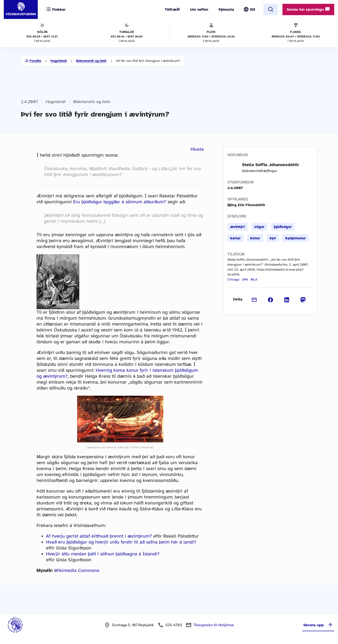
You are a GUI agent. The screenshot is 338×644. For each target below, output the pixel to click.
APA (245, 279)
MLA (254, 279)
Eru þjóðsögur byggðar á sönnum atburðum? (120, 202)
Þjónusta (226, 9)
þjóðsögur (283, 227)
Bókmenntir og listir (91, 61)
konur (255, 238)
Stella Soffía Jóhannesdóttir (271, 165)
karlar (235, 238)
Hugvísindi (59, 61)
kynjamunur (296, 238)
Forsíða (35, 61)
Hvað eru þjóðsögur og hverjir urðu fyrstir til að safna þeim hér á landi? (121, 542)
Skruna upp (318, 625)
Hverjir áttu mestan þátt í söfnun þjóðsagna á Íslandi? (103, 554)
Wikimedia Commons (77, 570)
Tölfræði (172, 9)
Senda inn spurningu (308, 9)
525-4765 (174, 625)
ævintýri (237, 227)
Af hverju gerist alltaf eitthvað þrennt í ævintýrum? (99, 536)
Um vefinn (199, 9)
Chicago (233, 279)
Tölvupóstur (214, 625)
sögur (259, 227)
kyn (273, 238)
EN (253, 9)
